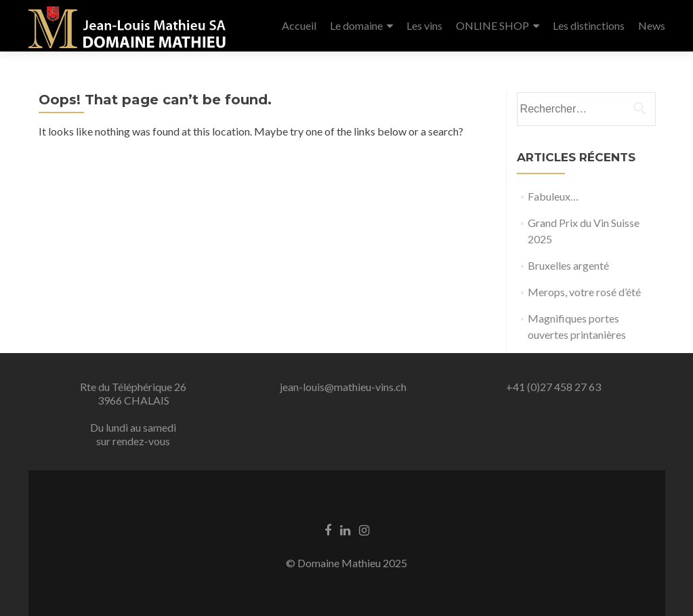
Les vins (424, 25)
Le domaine (356, 25)
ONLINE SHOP (492, 25)
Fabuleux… (553, 196)
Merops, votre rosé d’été (584, 292)
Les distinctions (589, 25)
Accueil (299, 25)
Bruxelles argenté (568, 265)
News (652, 25)
